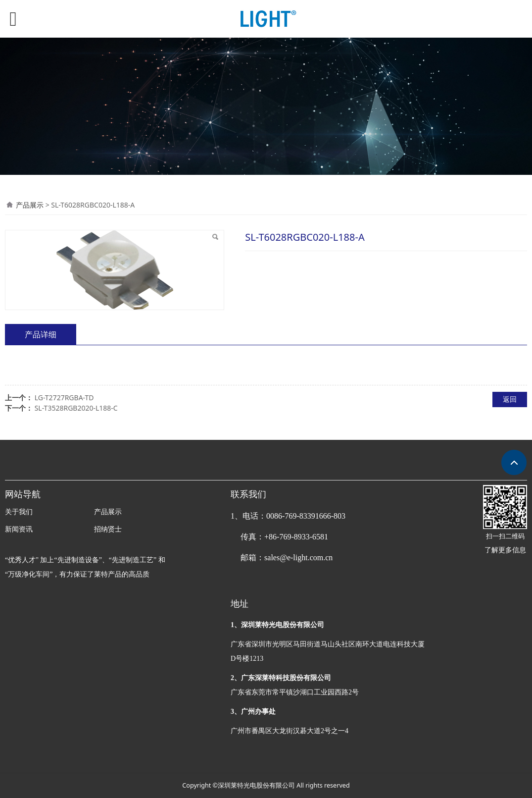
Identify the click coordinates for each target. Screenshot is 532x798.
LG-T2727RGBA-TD (64, 398)
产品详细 (41, 334)
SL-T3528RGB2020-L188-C (76, 408)
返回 (510, 399)
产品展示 (30, 205)
